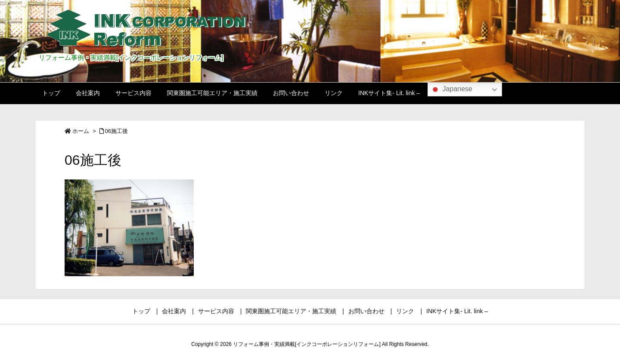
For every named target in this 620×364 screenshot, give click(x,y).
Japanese (451, 89)
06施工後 (116, 131)
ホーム (81, 131)
